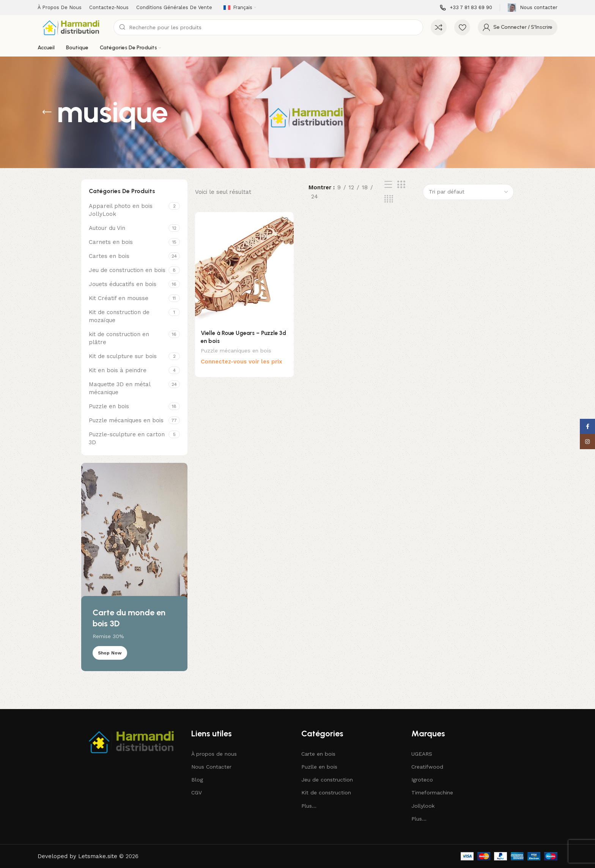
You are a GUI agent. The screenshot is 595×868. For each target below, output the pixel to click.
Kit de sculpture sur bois (123, 356)
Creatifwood (427, 767)
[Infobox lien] (466, 8)
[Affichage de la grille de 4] (389, 199)
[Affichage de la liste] (388, 185)
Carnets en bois (111, 242)
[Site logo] (72, 27)
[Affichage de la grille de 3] (401, 185)
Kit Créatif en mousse (119, 298)
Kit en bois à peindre (118, 370)
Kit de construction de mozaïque (119, 316)
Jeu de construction (327, 780)
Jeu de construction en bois (127, 270)
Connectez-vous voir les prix (242, 362)
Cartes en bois (109, 256)
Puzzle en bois (109, 406)
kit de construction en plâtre (119, 338)
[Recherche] (268, 27)
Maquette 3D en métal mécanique (120, 388)
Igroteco (422, 780)
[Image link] (132, 741)
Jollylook (423, 806)
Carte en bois (318, 754)
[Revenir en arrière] (47, 112)
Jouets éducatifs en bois (123, 284)
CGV (197, 793)
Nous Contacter (211, 767)
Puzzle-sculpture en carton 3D (127, 438)
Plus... (309, 806)
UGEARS (422, 754)
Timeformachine (432, 793)
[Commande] (468, 192)
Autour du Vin (107, 228)
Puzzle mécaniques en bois (126, 420)
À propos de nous (214, 754)
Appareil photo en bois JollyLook (121, 210)
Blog (197, 780)
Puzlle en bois (319, 767)
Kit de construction (326, 793)
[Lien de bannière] (134, 567)
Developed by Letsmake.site (77, 856)
